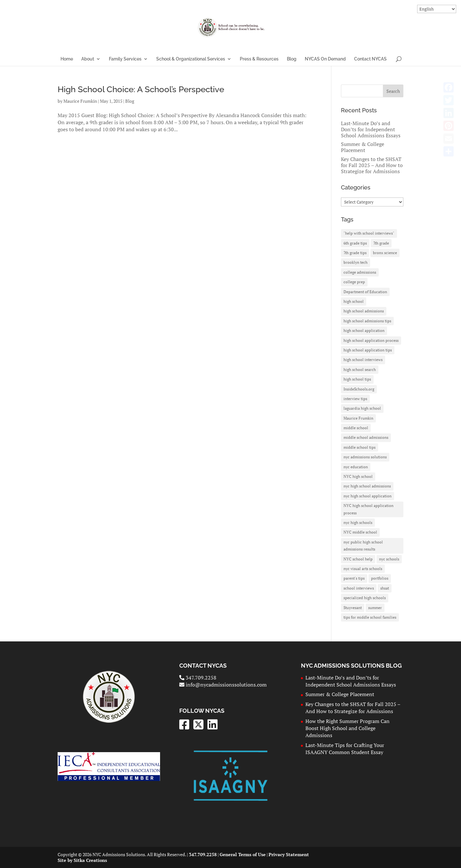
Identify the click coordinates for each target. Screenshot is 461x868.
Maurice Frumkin (80, 101)
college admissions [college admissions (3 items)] (360, 272)
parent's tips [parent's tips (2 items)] (354, 578)
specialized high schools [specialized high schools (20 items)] (365, 598)
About (88, 59)
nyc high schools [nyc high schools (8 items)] (358, 522)
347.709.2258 (198, 678)
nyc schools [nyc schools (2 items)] (389, 559)
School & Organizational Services (191, 59)
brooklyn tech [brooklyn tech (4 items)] (356, 262)
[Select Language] (437, 9)
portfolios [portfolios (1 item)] (380, 578)
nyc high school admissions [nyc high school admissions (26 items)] (367, 486)
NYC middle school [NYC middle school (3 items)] (360, 532)
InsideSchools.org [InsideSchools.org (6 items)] (359, 389)
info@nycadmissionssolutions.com (223, 685)
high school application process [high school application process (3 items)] (371, 340)
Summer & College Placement (363, 147)
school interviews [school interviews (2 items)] (359, 588)
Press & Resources (259, 59)
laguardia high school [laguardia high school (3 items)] (362, 408)
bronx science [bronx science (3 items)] (385, 253)
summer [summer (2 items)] (375, 608)
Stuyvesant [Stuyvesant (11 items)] (353, 608)
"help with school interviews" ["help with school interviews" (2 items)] (369, 233)
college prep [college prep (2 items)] (354, 282)
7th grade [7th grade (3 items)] (381, 243)
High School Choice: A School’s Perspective (141, 89)
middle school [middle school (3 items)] (356, 428)
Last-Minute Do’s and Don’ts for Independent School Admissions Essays (371, 129)
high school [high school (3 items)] (354, 301)
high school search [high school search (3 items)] (360, 370)
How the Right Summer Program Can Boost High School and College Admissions (348, 728)
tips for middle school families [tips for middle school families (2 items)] (370, 617)
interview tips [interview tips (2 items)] (355, 399)
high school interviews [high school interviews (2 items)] (363, 360)
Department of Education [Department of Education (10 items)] (365, 292)
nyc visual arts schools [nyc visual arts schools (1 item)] (363, 569)
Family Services (125, 59)
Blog (292, 59)
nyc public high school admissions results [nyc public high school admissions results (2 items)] (363, 546)
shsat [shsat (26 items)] (385, 588)
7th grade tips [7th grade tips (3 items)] (355, 253)
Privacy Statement (289, 854)
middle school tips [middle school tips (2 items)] (360, 447)
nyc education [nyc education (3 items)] (356, 467)
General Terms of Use (243, 854)
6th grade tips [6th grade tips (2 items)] (355, 243)
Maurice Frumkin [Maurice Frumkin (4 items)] (358, 418)
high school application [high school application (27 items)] (364, 330)
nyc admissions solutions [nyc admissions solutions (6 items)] (365, 457)
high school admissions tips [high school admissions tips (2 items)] (367, 321)
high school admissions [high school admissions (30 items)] (364, 311)
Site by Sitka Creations (82, 860)
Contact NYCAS (370, 59)
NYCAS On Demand (325, 59)
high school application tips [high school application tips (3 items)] (368, 350)
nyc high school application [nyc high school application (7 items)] (368, 496)
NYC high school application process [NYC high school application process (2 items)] (368, 509)
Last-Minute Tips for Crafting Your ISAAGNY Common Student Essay (345, 749)
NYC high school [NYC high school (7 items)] (358, 476)
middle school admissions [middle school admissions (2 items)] (366, 437)
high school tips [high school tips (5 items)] (357, 379)
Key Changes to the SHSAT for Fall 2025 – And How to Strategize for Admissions (372, 165)
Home (67, 59)
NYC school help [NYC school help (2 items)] (358, 559)
